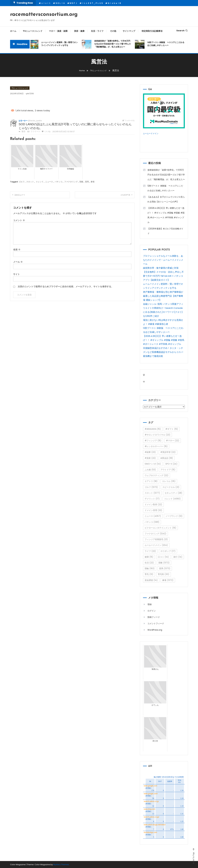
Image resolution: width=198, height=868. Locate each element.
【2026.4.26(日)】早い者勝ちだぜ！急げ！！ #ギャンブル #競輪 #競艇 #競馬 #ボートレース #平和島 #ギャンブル (166, 215)
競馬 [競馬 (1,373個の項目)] (165, 568)
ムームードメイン (152, 133)
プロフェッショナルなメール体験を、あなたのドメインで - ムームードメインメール (163, 260)
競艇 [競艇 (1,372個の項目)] (164, 563)
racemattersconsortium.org (44, 15)
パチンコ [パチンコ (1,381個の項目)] (152, 522)
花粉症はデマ (23, 195)
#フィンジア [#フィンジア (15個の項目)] (153, 441)
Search (182, 31)
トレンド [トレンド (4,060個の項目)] (172, 499)
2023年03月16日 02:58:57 (61, 132)
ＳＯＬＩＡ (60, 3)
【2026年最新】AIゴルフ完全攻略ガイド (165, 231)
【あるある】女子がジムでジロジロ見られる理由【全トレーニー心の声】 (166, 199)
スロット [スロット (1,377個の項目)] (152, 493)
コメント (19, 220)
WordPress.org (155, 630)
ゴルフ (22, 182)
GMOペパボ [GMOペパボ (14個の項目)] (153, 464)
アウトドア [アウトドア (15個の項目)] (168, 470)
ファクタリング (71, 182)
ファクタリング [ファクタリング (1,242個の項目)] (155, 534)
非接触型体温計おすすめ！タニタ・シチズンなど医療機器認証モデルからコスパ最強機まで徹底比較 (163, 352)
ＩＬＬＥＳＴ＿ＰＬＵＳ (92, 3)
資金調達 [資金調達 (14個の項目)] (151, 580)
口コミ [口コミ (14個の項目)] (163, 557)
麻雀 (93, 182)
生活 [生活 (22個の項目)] (149, 563)
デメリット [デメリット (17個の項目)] (152, 499)
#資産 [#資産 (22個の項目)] (150, 458)
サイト (17, 274)
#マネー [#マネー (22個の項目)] (173, 441)
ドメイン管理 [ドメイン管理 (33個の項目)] (153, 510)
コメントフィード (156, 623)
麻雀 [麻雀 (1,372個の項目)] (168, 580)
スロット (30, 182)
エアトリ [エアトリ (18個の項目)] (151, 481)
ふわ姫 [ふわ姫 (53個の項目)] (150, 470)
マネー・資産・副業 (58, 31)
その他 (113, 31)
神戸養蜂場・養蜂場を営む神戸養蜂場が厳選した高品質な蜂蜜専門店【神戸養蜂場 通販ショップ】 (163, 296)
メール (18, 262)
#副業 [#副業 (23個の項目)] (150, 452)
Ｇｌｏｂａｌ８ (114, 3)
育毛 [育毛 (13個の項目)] (149, 574)
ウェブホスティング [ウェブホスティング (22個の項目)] (157, 475)
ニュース (49, 182)
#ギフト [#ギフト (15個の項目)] (172, 429)
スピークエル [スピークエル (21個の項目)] (171, 487)
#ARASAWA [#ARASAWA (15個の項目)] (153, 429)
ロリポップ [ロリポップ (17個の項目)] (168, 551)
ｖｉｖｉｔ (46, 3)
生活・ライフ (97, 31)
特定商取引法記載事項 (152, 31)
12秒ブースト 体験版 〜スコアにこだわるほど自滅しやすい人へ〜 (167, 44)
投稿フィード (154, 617)
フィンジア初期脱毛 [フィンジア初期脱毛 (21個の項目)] (156, 539)
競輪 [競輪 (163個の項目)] (150, 568)
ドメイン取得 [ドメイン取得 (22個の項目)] (153, 504)
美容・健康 (79, 31)
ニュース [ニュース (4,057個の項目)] (153, 516)
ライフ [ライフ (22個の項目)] (150, 551)
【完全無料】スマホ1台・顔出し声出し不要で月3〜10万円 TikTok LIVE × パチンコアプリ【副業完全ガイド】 (163, 276)
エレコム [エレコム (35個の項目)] (169, 481)
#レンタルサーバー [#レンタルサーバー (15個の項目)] (156, 446)
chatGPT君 (122, 195)
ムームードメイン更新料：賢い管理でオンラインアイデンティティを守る (61, 44)
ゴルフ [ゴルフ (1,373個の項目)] (151, 487)
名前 (17, 249)
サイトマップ (129, 31)
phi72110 (35, 93)
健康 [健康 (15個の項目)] (149, 557)
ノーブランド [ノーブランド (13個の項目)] (174, 516)
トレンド (40, 182)
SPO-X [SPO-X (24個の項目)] (171, 464)
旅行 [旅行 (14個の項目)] (178, 557)
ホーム (13, 31)
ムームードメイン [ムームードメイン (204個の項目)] (156, 545)
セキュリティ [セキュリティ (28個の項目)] (173, 493)
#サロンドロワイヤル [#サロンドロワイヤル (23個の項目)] (157, 435)
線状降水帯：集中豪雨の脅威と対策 (161, 268)
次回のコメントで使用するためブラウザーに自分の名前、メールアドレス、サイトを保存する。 (66, 286)
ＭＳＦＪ (73, 3)
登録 (150, 604)
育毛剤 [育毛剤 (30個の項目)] (164, 574)
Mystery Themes (61, 865)
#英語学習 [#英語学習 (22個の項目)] (168, 452)
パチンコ (59, 182)
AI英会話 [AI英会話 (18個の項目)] (167, 458)
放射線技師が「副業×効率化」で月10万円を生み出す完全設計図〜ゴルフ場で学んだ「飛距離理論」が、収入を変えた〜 (114, 44)
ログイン (152, 611)
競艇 (81, 182)
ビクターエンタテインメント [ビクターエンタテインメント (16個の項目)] (160, 528)
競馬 (87, 182)
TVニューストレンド (33, 31)
